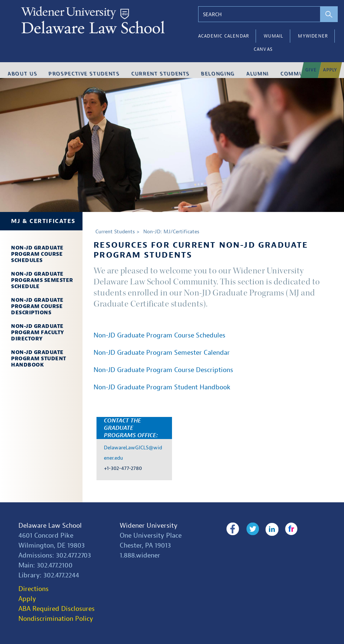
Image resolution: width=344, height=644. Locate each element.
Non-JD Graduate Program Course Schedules (37, 254)
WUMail (273, 36)
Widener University (149, 526)
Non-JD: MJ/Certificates (171, 232)
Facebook (233, 529)
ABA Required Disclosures (57, 609)
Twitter (250, 529)
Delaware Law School (50, 526)
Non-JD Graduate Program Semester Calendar (162, 353)
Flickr (286, 529)
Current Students (115, 232)
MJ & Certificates (43, 221)
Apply (27, 599)
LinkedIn (268, 529)
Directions (34, 589)
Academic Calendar (224, 36)
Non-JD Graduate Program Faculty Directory (38, 332)
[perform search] (329, 14)
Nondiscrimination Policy (56, 619)
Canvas (263, 49)
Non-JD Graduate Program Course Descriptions (37, 306)
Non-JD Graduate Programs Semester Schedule (42, 280)
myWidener (313, 36)
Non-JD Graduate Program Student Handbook (39, 359)
